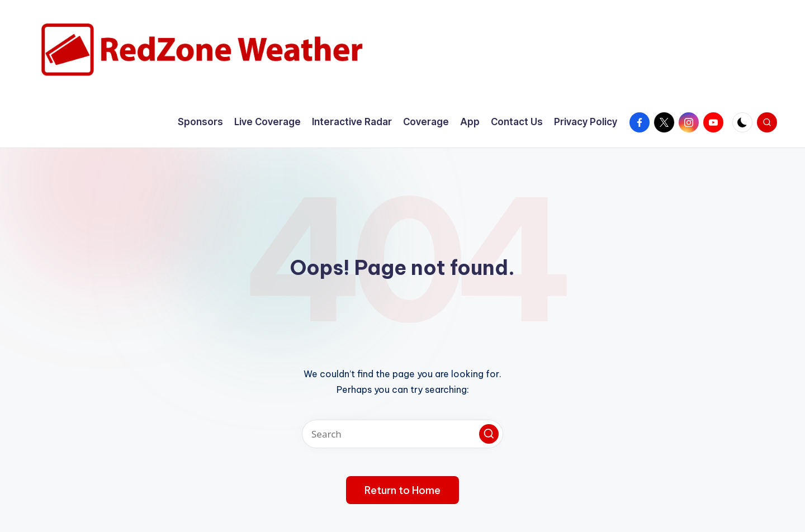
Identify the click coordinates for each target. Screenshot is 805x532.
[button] (489, 434)
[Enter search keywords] (402, 434)
